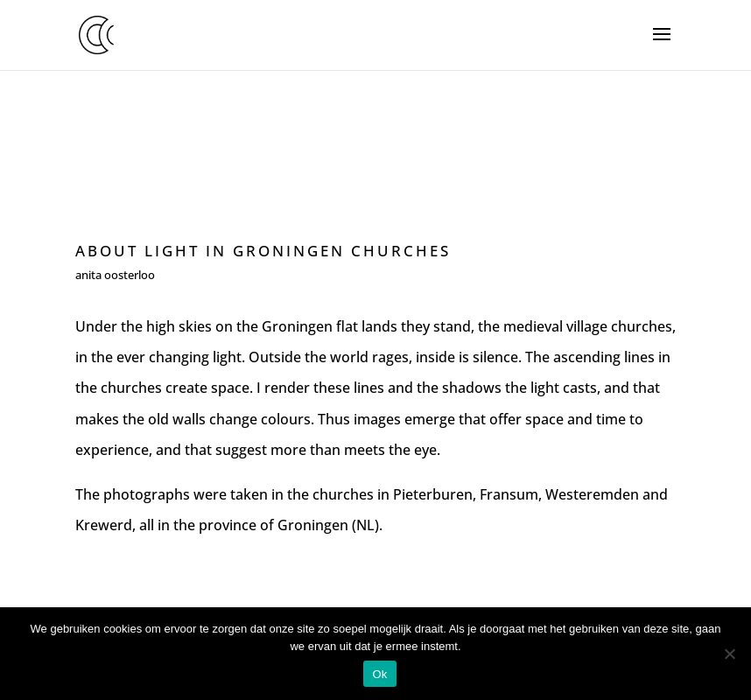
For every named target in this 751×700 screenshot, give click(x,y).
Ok (379, 674)
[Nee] (729, 654)
